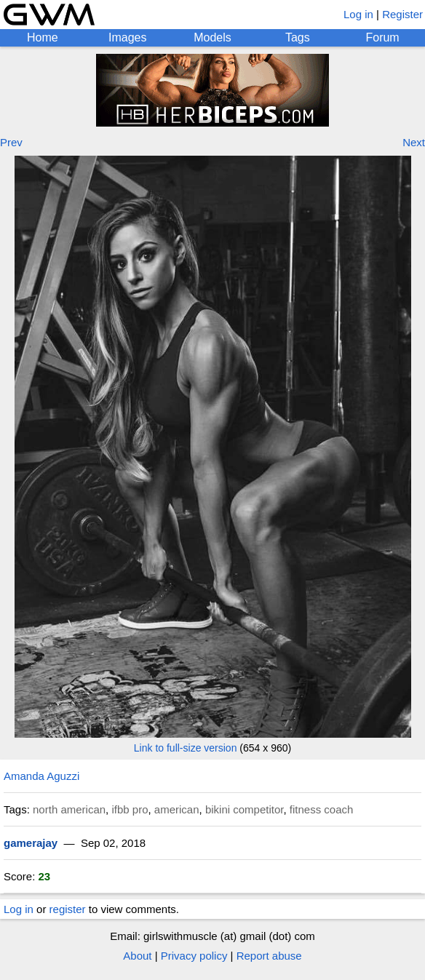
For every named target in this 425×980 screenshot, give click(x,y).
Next (414, 142)
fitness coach (322, 809)
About (137, 956)
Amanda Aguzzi (41, 776)
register (68, 909)
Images (127, 37)
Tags (298, 37)
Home (43, 37)
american (177, 809)
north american (69, 809)
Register (402, 14)
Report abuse (269, 956)
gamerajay (31, 843)
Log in (358, 14)
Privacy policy (194, 956)
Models (212, 37)
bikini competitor (245, 809)
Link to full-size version (186, 748)
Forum (382, 37)
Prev (11, 142)
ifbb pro (130, 809)
